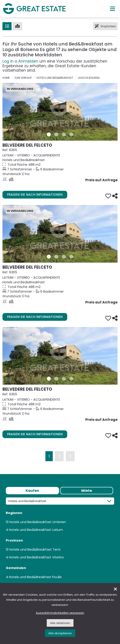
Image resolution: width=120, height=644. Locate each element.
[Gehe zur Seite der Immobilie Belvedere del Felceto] (60, 112)
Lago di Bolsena (89, 78)
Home (6, 78)
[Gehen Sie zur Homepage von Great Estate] (34, 9)
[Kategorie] (60, 501)
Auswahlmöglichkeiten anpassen (60, 613)
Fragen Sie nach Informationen (35, 195)
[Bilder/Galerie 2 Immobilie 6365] (56, 134)
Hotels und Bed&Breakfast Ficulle (35, 577)
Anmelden (28, 61)
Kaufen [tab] (32, 491)
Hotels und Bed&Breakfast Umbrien (38, 522)
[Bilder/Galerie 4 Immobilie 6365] (71, 134)
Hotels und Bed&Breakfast (55, 78)
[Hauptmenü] (113, 9)
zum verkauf (23, 78)
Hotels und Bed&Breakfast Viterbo (36, 557)
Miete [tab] (87, 491)
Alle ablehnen (60, 623)
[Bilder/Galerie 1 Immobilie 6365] (49, 134)
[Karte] (17, 26)
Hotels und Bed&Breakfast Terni (35, 549)
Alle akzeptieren (60, 633)
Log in (8, 61)
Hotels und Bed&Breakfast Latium (36, 530)
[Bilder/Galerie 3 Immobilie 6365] (64, 134)
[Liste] (7, 26)
